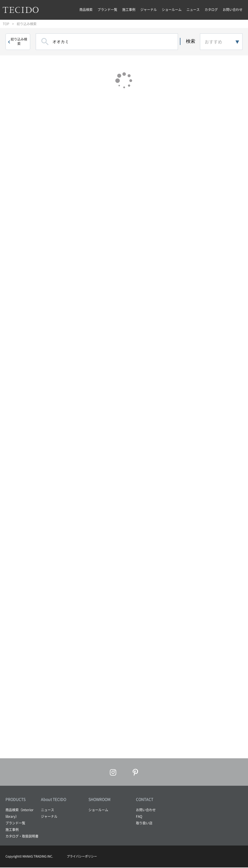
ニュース (193, 10)
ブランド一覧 (107, 10)
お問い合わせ (233, 10)
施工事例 (129, 10)
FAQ (139, 817)
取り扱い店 (144, 824)
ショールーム (172, 10)
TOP (6, 24)
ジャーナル (149, 10)
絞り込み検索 (19, 41)
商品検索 (86, 10)
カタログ (211, 10)
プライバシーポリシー (82, 857)
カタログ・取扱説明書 (22, 837)
